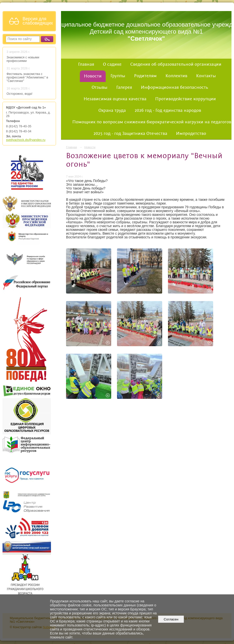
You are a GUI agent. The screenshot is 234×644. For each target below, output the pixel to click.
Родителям (145, 76)
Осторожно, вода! (19, 94)
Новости (93, 76)
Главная (86, 64)
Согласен (171, 619)
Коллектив (176, 76)
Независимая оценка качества (115, 99)
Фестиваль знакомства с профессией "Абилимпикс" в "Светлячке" (27, 77)
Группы (118, 76)
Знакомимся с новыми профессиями (23, 59)
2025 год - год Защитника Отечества (130, 134)
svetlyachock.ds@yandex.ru (26, 140)
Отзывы (100, 87)
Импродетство (191, 134)
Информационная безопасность (174, 87)
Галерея (124, 87)
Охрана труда (112, 111)
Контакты (206, 76)
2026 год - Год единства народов (168, 111)
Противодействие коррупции (186, 99)
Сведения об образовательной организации (176, 64)
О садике (112, 64)
